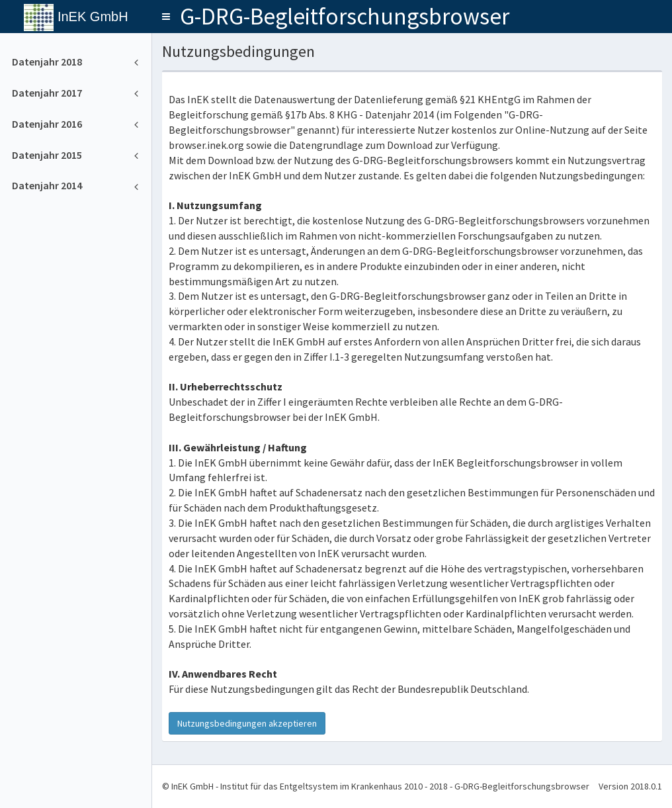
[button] (166, 17)
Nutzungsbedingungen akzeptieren (247, 723)
